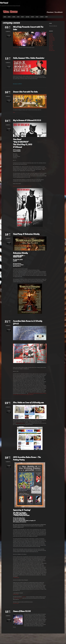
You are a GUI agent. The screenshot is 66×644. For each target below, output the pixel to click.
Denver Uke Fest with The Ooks (25, 92)
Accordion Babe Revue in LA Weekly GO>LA (28, 322)
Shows (14, 17)
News (18, 17)
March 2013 (51, 49)
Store (37, 17)
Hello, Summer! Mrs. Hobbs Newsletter (29, 58)
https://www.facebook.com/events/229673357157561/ (22, 186)
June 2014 (51, 43)
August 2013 (51, 45)
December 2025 (52, 39)
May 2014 (51, 44)
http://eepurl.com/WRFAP (17, 84)
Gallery (27, 17)
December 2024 (52, 40)
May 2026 (51, 34)
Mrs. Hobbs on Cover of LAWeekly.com (28, 403)
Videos (32, 17)
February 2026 (52, 38)
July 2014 (51, 41)
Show (14, 112)
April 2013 (51, 48)
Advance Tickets (16, 603)
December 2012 (52, 51)
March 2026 (51, 36)
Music (23, 17)
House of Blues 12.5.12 (22, 611)
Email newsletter (16, 48)
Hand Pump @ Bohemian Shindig (26, 234)
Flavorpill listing (16, 594)
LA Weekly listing (16, 577)
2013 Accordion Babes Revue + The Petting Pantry (27, 458)
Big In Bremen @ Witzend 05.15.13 (27, 120)
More (47, 17)
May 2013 (51, 47)
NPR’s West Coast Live (18, 598)
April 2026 (51, 35)
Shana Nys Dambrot (32, 393)
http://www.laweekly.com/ (20, 423)
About (9, 17)
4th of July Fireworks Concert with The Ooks (28, 28)
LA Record (24, 597)
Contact (42, 17)
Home (5, 17)
